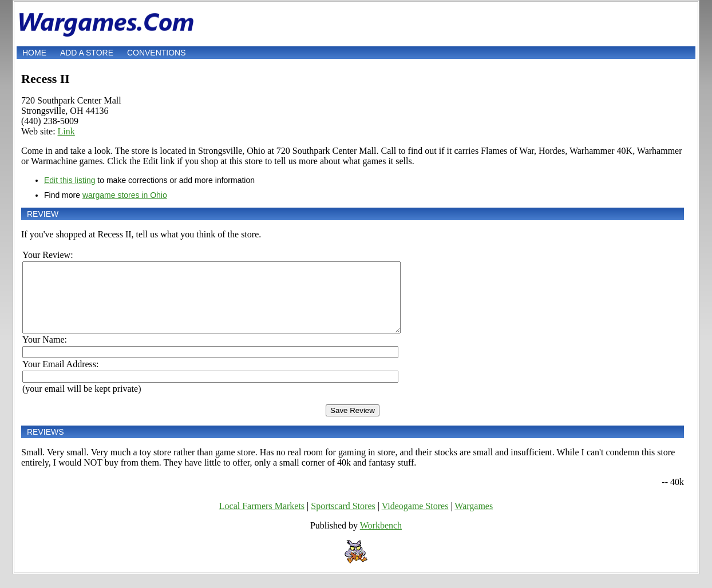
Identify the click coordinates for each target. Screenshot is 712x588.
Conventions (157, 53)
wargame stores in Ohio (125, 195)
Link (66, 131)
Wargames (474, 520)
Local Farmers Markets (262, 520)
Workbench (381, 539)
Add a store (87, 53)
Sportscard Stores (343, 520)
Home (34, 53)
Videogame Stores (415, 520)
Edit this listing (70, 180)
